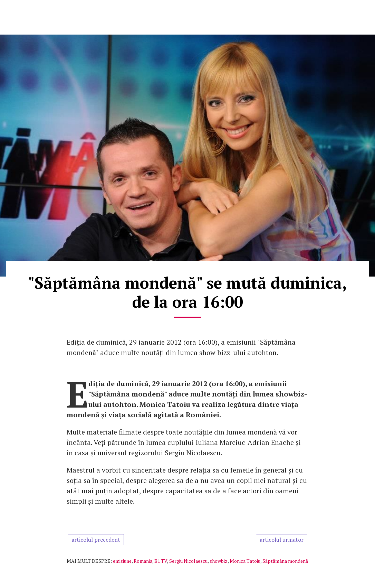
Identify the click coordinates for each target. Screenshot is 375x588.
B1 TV (161, 561)
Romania (143, 561)
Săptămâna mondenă (285, 561)
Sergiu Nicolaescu (188, 561)
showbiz (219, 561)
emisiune (122, 561)
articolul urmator (282, 540)
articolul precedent (96, 540)
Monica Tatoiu (245, 561)
